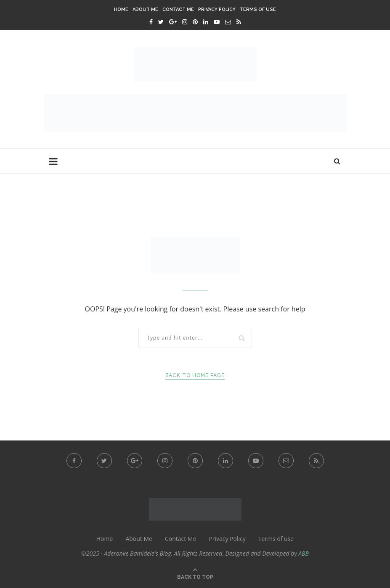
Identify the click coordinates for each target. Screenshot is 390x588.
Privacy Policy (217, 9)
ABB (304, 553)
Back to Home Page (195, 375)
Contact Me (178, 9)
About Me (145, 9)
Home (121, 9)
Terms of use (258, 9)
